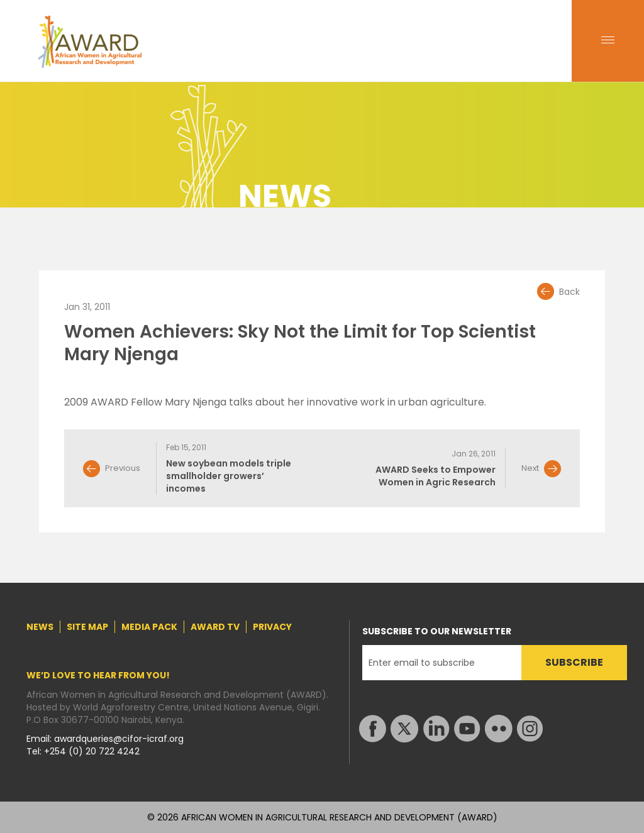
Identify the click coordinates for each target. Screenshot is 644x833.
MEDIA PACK (149, 627)
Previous (123, 468)
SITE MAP (87, 627)
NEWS (40, 627)
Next (530, 468)
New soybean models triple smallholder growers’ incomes (229, 476)
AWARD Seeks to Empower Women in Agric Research (436, 476)
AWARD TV (215, 627)
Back (569, 292)
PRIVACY (272, 627)
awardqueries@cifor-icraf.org (119, 739)
